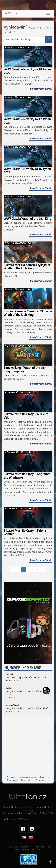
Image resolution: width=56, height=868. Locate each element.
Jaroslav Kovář (22, 807)
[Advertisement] (28, 748)
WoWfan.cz (11, 14)
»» (43, 570)
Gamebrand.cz (27, 780)
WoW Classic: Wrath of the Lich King (27, 219)
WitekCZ (9, 48)
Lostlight (9, 346)
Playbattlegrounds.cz (28, 777)
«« (13, 570)
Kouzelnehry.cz (42, 780)
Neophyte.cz (13, 780)
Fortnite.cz (12, 777)
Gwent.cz (43, 777)
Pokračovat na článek (41, 89)
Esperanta (10, 392)
